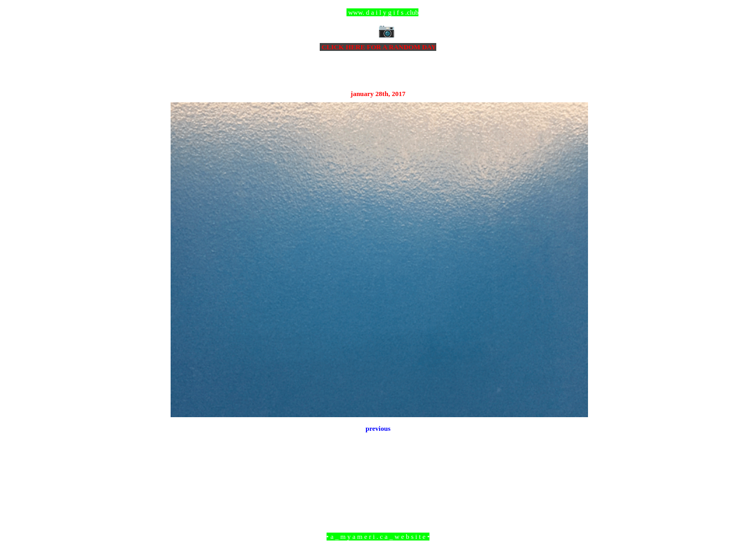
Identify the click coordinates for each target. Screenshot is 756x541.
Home (380, 479)
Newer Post (184, 479)
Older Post (574, 479)
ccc (378, 12)
